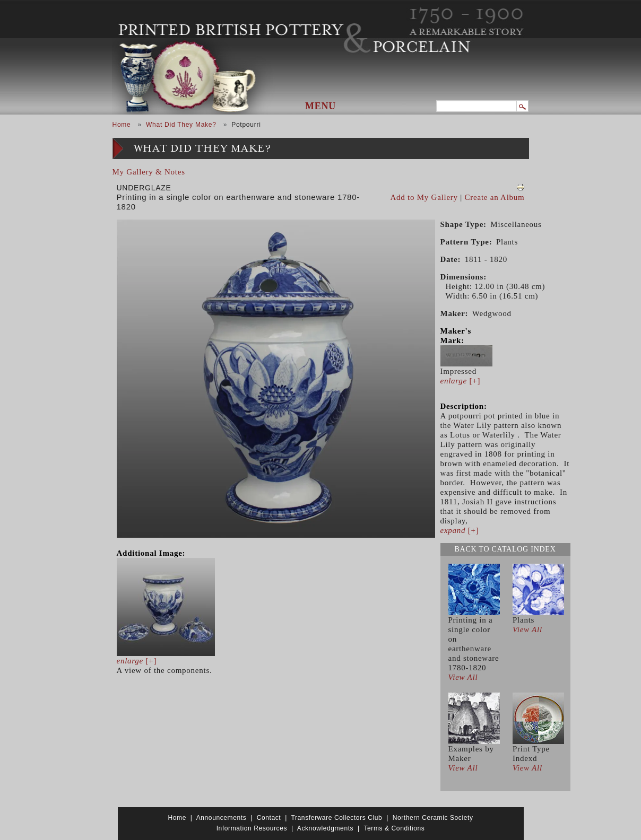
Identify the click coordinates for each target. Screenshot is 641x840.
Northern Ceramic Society (433, 818)
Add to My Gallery (424, 197)
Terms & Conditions (394, 828)
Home (122, 125)
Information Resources (252, 828)
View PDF (521, 187)
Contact (269, 818)
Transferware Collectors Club (337, 818)
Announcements (222, 818)
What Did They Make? (181, 125)
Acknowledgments (325, 828)
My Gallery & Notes (149, 172)
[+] (137, 661)
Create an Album (495, 197)
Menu (320, 106)
